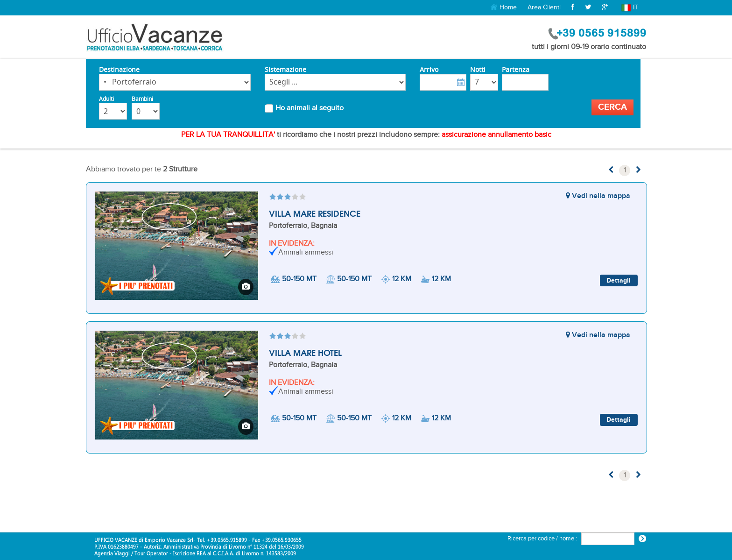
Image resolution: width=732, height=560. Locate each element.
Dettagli (619, 280)
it (630, 7)
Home (503, 7)
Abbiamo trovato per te (142, 169)
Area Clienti (544, 7)
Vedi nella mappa (598, 196)
